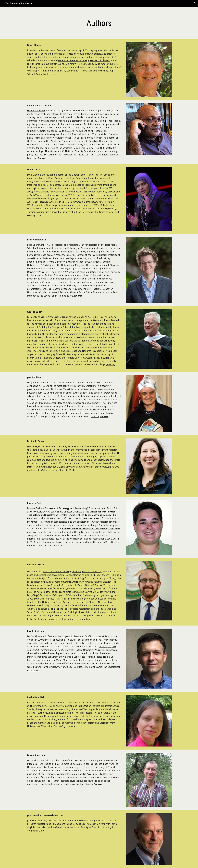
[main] (99, 23)
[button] (195, 4)
